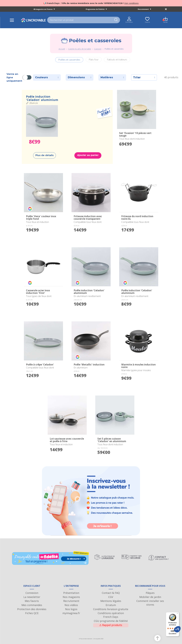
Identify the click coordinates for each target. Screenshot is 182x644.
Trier (144, 77)
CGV (111, 597)
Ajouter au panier (88, 155)
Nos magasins (71, 597)
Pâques (150, 593)
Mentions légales (111, 601)
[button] (177, 629)
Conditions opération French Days (111, 615)
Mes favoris (32, 601)
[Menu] (177, 614)
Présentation (71, 593)
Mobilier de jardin (150, 597)
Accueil (62, 49)
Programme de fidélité (96, 9)
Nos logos (71, 609)
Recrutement (144, 9)
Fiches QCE (32, 613)
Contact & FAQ (111, 593)
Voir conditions (131, 3)
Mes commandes (32, 605)
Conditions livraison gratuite (111, 609)
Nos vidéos (71, 605)
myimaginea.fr (71, 613)
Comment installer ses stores (150, 603)
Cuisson (98, 49)
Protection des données (32, 609)
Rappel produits (111, 625)
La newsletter (32, 597)
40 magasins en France (44, 9)
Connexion (32, 593)
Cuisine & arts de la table (80, 49)
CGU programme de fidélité (111, 621)
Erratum (111, 605)
